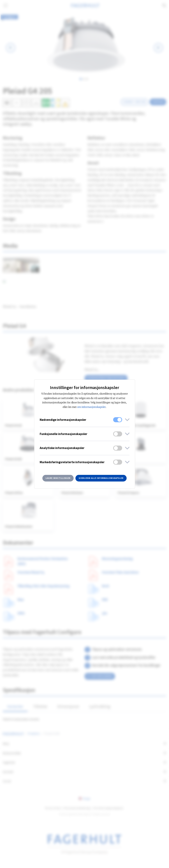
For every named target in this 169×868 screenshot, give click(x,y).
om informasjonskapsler (92, 407)
